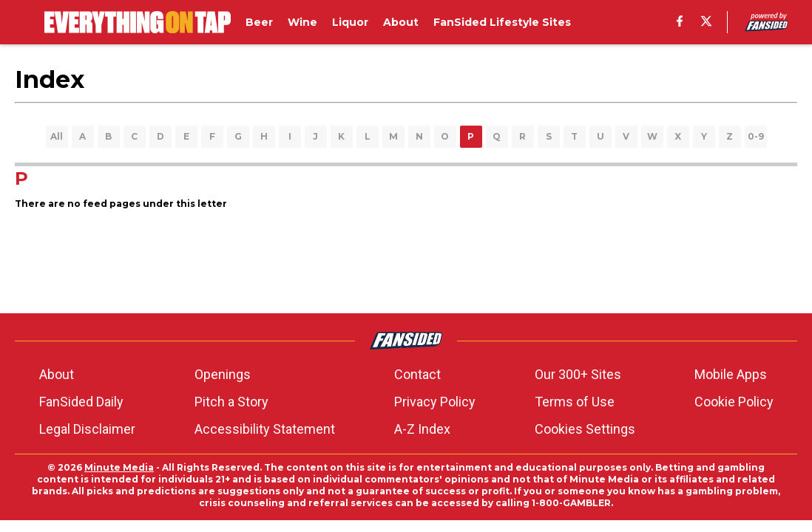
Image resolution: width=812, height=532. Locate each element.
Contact (417, 374)
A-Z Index (422, 429)
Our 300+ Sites (578, 374)
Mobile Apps (731, 374)
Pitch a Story (231, 402)
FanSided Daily (81, 402)
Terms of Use (575, 402)
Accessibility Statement (265, 429)
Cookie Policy (734, 402)
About (57, 374)
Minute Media (119, 467)
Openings (223, 374)
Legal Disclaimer (87, 429)
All (57, 136)
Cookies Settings (585, 429)
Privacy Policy (435, 402)
